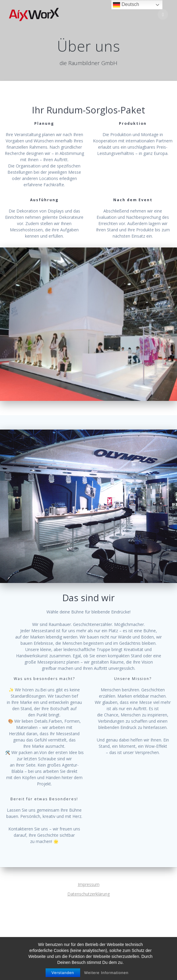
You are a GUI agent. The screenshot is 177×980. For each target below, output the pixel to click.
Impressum (89, 884)
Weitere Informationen (107, 973)
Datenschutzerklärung (88, 894)
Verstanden (63, 973)
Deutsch (126, 5)
